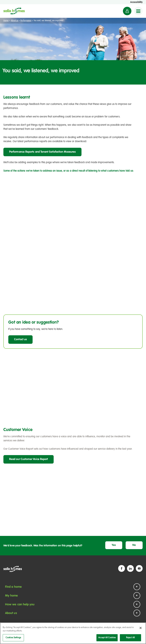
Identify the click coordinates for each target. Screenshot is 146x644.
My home (12, 596)
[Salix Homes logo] (14, 11)
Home (6, 21)
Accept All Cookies (107, 638)
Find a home (13, 587)
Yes (114, 545)
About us (15, 21)
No (134, 545)
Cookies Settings (13, 638)
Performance (26, 21)
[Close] (141, 628)
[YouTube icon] (139, 568)
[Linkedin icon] (130, 568)
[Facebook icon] (122, 568)
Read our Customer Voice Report (29, 459)
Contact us (20, 340)
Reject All (130, 638)
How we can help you (20, 605)
